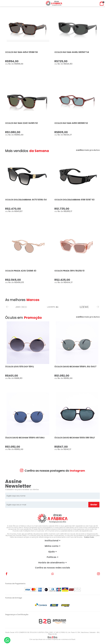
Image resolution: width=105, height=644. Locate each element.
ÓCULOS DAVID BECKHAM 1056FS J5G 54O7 (75, 367)
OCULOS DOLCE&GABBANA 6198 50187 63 (74, 200)
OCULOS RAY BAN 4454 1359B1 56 (21, 52)
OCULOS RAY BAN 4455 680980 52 (71, 123)
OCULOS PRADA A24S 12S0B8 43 (21, 271)
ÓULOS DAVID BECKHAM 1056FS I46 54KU (25, 438)
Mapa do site (53, 634)
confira (88, 150)
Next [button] (98, 307)
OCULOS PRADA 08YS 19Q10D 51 (69, 271)
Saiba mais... (90, 537)
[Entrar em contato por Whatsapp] (7, 640)
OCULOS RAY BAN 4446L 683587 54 (72, 52)
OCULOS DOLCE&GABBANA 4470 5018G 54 (26, 200)
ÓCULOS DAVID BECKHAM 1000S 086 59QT (75, 438)
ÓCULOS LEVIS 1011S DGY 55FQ (19, 367)
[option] (21, 307)
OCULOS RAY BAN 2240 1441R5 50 (21, 123)
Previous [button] (7, 307)
